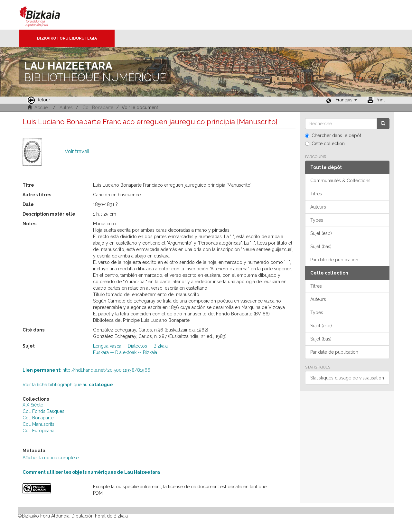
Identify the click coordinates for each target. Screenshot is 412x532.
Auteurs (318, 207)
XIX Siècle (33, 405)
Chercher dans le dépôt (333, 135)
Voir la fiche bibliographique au (68, 385)
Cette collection (325, 144)
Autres (66, 107)
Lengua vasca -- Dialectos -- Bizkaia (130, 346)
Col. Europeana (38, 431)
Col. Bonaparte (98, 107)
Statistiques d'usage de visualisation (347, 378)
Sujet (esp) (321, 233)
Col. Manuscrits (38, 424)
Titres (316, 194)
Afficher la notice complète (51, 458)
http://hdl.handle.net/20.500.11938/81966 (86, 370)
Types (317, 220)
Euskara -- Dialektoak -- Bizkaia (125, 352)
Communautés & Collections (340, 181)
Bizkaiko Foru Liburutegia (67, 38)
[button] (346, 100)
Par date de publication (334, 260)
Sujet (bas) (321, 247)
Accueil (42, 107)
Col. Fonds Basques (43, 411)
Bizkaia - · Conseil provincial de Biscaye (47, 15)
